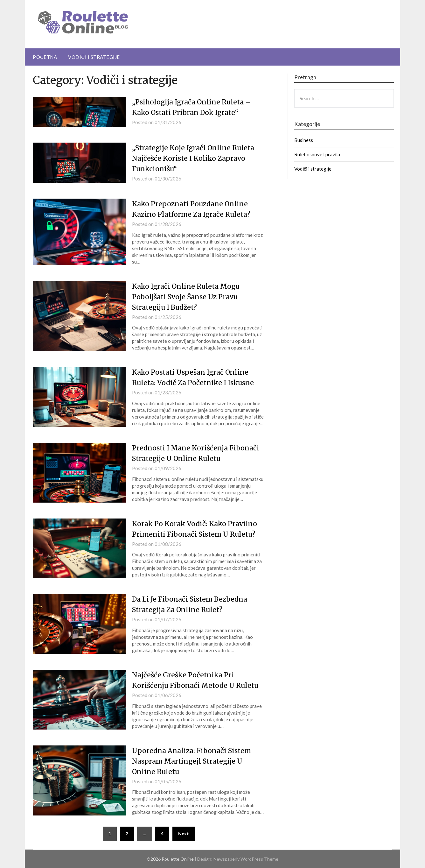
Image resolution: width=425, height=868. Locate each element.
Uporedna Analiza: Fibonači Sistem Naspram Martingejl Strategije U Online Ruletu (194, 761)
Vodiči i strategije (94, 57)
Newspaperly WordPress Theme (246, 859)
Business (304, 140)
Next (184, 833)
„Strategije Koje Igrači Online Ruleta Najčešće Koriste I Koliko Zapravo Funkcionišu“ (195, 158)
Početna (45, 57)
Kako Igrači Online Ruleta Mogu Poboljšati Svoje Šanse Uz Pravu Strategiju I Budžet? (188, 297)
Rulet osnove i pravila (317, 154)
